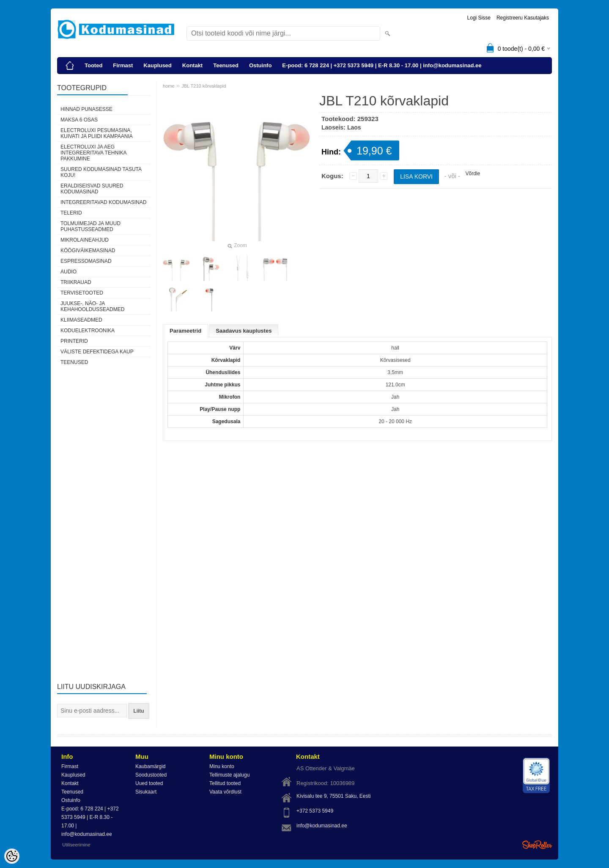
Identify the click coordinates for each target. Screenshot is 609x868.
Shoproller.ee (537, 845)
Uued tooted (149, 783)
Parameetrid (185, 331)
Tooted (93, 65)
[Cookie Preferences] (12, 856)
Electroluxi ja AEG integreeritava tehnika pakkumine (93, 153)
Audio (69, 272)
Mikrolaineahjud (85, 240)
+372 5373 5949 (315, 811)
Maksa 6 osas (79, 120)
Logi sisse (479, 18)
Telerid (71, 213)
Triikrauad (76, 282)
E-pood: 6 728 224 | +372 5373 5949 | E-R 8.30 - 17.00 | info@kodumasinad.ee (382, 65)
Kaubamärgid (150, 766)
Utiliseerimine (76, 845)
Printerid (74, 341)
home (169, 86)
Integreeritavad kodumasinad (103, 202)
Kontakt (192, 65)
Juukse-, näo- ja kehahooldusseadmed (92, 306)
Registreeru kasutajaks (523, 18)
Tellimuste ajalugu (229, 775)
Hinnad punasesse (86, 109)
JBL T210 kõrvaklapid (204, 86)
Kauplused (157, 65)
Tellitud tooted (225, 783)
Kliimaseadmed (81, 320)
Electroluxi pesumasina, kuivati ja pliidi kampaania (97, 133)
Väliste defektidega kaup (97, 352)
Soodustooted (151, 775)
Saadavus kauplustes (244, 331)
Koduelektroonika (88, 331)
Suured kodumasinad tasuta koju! (101, 172)
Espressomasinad (86, 261)
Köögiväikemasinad (88, 251)
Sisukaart (146, 792)
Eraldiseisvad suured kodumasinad (92, 189)
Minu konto (222, 766)
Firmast (123, 65)
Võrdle (473, 174)
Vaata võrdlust (225, 792)
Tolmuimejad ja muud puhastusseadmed (91, 226)
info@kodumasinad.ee (322, 826)
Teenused (226, 65)
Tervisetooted (82, 293)
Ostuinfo (260, 65)
